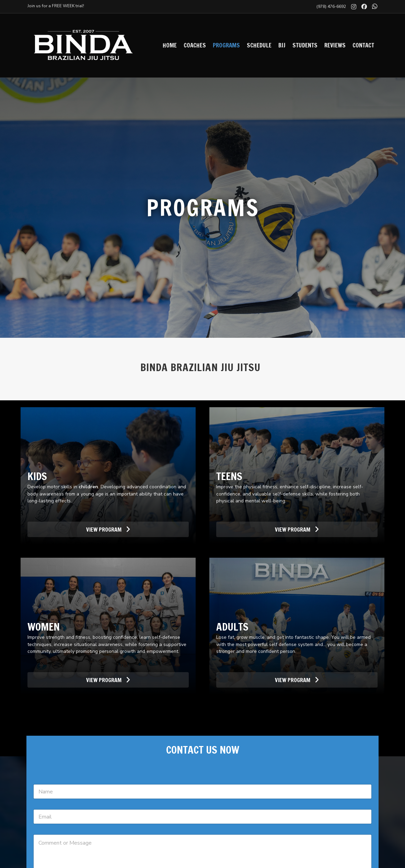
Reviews (335, 45)
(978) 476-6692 (331, 7)
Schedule (259, 45)
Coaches (195, 45)
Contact (363, 45)
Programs (226, 45)
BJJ (282, 45)
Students (305, 45)
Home (170, 45)
